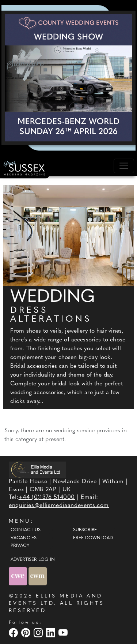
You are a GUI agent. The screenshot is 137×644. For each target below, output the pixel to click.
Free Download (93, 538)
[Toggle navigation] (124, 166)
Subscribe (85, 530)
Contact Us (26, 530)
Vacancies (24, 538)
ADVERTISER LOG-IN (33, 560)
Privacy (20, 546)
